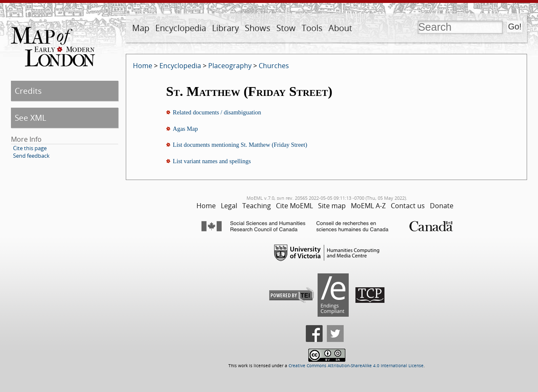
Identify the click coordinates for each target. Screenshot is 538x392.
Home (143, 66)
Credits (28, 91)
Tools (312, 28)
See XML (30, 118)
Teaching (257, 206)
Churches (274, 66)
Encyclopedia (181, 28)
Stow (286, 28)
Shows (258, 28)
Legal (229, 206)
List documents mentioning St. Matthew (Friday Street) (240, 145)
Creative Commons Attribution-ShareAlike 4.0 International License (356, 366)
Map (141, 28)
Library (225, 28)
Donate (442, 206)
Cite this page (30, 148)
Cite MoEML (294, 206)
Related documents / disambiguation (217, 112)
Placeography (230, 66)
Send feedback (31, 156)
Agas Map (186, 129)
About (340, 28)
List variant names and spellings (212, 161)
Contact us (408, 206)
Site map (332, 206)
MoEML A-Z (368, 206)
